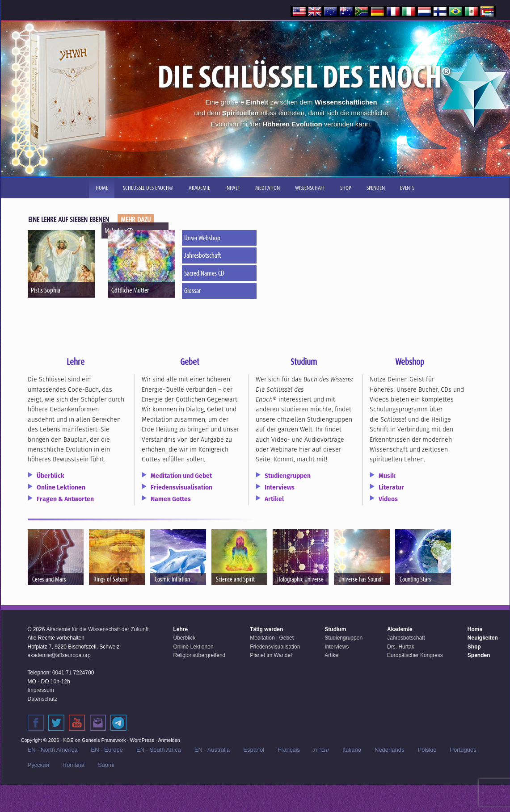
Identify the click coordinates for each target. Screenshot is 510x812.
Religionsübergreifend (200, 655)
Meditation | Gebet (272, 638)
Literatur (391, 487)
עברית (321, 750)
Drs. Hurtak (401, 647)
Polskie (427, 750)
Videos (388, 499)
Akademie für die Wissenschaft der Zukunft (98, 629)
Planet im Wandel (271, 655)
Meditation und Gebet (181, 476)
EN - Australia (212, 750)
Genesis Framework (104, 740)
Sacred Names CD (205, 273)
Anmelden (169, 740)
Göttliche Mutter (130, 290)
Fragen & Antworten (65, 499)
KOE (68, 740)
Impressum (41, 690)
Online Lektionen (61, 487)
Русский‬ (38, 765)
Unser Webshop (203, 237)
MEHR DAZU (136, 220)
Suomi (106, 765)
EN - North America (53, 750)
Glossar (193, 290)
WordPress (142, 740)
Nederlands (390, 750)
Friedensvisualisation (181, 487)
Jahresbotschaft (203, 255)
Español (254, 750)
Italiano (352, 750)
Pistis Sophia (46, 290)
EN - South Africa (159, 750)
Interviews (280, 487)
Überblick (51, 476)
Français (289, 750)
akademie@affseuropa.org (59, 655)
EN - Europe (107, 750)
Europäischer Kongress (415, 655)
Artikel (274, 499)
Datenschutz (43, 699)
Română (74, 765)
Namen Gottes (171, 499)
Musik (387, 476)
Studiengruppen (288, 476)
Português (463, 750)
